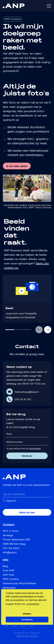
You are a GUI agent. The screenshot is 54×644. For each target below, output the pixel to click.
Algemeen (11, 501)
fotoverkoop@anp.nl (27, 392)
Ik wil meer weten (17, 166)
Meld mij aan (27, 513)
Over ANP (9, 571)
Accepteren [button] (27, 620)
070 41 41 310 (23, 400)
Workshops (9, 588)
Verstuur (27, 456)
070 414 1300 (11, 548)
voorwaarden (35, 449)
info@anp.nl (10, 553)
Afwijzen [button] (27, 614)
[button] (39, 330)
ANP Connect (11, 579)
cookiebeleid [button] (33, 604)
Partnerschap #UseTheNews (19, 584)
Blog (5, 566)
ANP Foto (8, 575)
